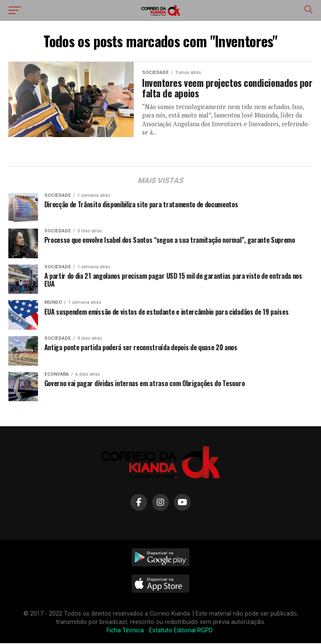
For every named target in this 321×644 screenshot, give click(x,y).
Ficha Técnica (125, 631)
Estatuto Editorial (172, 631)
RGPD (206, 631)
